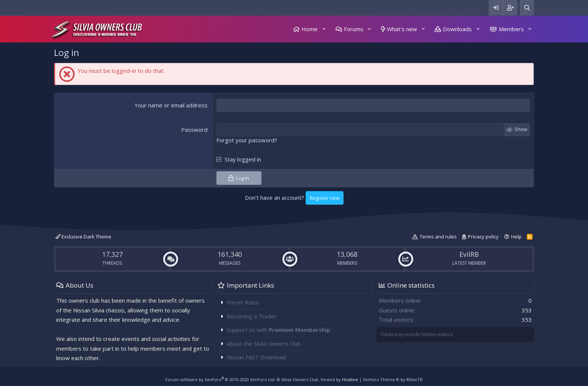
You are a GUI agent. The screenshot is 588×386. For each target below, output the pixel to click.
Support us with (279, 330)
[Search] (527, 8)
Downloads (457, 29)
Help (516, 237)
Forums (354, 29)
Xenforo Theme (393, 379)
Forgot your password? (247, 140)
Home (310, 29)
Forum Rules (243, 302)
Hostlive (350, 379)
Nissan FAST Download (256, 357)
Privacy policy (483, 237)
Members (511, 29)
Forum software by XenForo (220, 379)
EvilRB (469, 254)
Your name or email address (171, 105)
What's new (402, 29)
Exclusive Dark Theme (83, 237)
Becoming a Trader (252, 316)
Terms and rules (438, 237)
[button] (324, 29)
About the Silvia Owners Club (264, 344)
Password (194, 130)
